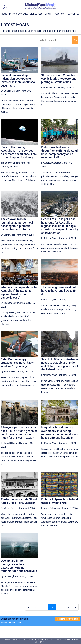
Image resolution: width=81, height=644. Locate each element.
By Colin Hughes (9, 576)
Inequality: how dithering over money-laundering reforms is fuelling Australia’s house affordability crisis (60, 433)
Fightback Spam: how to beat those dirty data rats (60, 501)
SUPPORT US (74, 14)
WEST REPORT (45, 14)
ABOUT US (59, 14)
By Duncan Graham (10, 91)
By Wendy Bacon (9, 508)
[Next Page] (75, 607)
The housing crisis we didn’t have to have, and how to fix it (59, 291)
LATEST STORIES (30, 14)
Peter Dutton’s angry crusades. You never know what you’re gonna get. (17, 363)
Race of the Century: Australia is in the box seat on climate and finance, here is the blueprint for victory (19, 152)
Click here (33, 31)
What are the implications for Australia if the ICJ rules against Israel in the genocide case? (19, 292)
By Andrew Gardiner (51, 163)
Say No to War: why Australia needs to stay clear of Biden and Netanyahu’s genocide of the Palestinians (60, 364)
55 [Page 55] (36, 607)
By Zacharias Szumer (11, 303)
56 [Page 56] (44, 607)
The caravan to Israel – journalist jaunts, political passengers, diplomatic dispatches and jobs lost (17, 224)
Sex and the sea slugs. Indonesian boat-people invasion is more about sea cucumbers (18, 80)
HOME (4, 14)
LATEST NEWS (15, 14)
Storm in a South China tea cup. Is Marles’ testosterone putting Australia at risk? (59, 79)
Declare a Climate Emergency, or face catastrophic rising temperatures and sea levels (19, 566)
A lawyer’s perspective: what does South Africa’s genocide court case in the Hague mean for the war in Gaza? (19, 433)
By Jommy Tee (8, 235)
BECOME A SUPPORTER (68, 619)
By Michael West (49, 238)
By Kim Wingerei (49, 299)
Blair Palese (23, 163)
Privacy (75, 640)
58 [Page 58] (60, 607)
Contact (66, 640)
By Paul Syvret (8, 371)
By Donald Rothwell (10, 443)
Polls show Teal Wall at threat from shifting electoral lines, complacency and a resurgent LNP (59, 152)
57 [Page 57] (52, 607)
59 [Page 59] (68, 607)
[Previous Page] (29, 607)
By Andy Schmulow (51, 508)
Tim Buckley (7, 163)
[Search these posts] (53, 40)
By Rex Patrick (48, 87)
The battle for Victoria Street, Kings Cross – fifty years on (19, 501)
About (58, 640)
